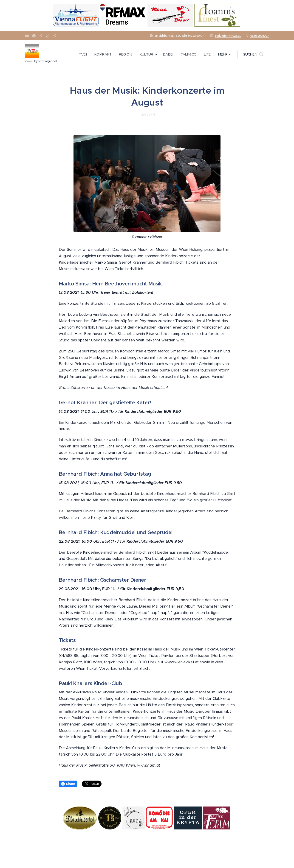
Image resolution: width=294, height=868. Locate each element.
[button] (253, 54)
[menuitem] (84, 54)
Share (68, 784)
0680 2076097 (260, 36)
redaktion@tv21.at (228, 36)
